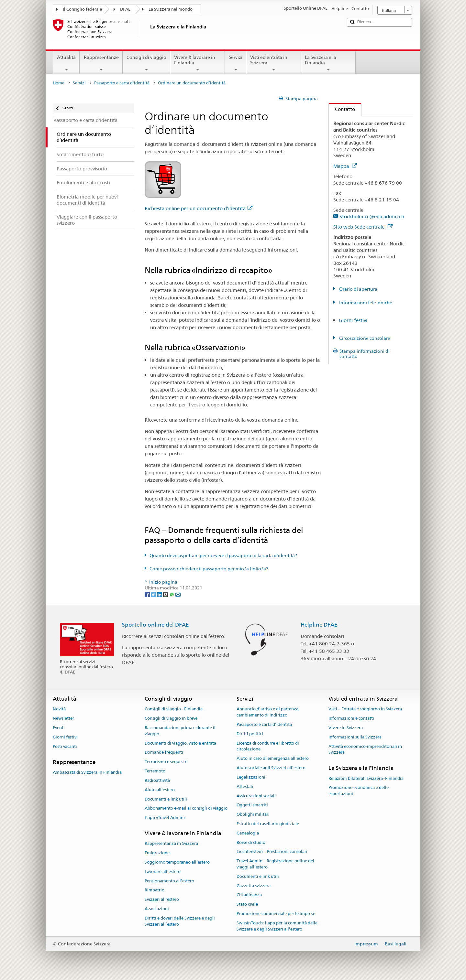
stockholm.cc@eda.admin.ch (372, 216)
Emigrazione (157, 853)
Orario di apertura (358, 289)
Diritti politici (250, 734)
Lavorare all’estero (163, 872)
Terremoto (155, 771)
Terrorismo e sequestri (166, 762)
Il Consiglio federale (82, 9)
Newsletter (63, 719)
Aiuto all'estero (160, 790)
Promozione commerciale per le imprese (276, 914)
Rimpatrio (155, 890)
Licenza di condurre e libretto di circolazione (268, 746)
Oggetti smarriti (252, 805)
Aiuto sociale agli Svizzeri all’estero (271, 768)
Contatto (342, 109)
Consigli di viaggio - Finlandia (174, 709)
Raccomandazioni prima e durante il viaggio (180, 731)
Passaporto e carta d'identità (122, 83)
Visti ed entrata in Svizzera (274, 63)
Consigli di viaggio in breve (171, 719)
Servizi (236, 63)
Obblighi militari (253, 814)
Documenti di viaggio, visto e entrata (180, 743)
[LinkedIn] (160, 594)
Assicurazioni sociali (256, 796)
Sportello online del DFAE (155, 625)
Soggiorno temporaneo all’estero (177, 862)
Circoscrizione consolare (364, 338)
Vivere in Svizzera (346, 728)
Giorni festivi (353, 320)
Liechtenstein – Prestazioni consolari (272, 852)
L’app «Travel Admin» (165, 818)
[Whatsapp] (172, 594)
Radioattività (157, 780)
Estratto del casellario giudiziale (268, 824)
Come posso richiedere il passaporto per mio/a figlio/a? (209, 569)
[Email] (178, 594)
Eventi (59, 728)
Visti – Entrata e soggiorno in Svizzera (365, 709)
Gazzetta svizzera (254, 886)
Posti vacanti (65, 746)
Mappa (345, 166)
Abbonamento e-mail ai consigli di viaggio (186, 808)
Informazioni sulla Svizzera (355, 737)
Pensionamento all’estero (169, 881)
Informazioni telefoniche (365, 303)
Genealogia (248, 833)
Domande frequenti (164, 753)
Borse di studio (251, 842)
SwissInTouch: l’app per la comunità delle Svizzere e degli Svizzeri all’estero (277, 926)
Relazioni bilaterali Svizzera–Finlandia (366, 778)
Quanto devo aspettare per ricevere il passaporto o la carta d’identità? (223, 555)
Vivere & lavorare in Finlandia (198, 63)
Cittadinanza (249, 895)
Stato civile (247, 905)
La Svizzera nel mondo (171, 9)
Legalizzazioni (251, 777)
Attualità (66, 63)
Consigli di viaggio (146, 63)
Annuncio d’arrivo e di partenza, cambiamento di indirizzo (268, 712)
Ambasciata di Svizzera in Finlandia (87, 772)
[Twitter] (154, 594)
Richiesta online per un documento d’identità (199, 208)
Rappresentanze (101, 63)
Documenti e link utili (166, 799)
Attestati (245, 786)
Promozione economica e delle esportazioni (359, 791)
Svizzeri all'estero (162, 899)
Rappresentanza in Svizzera (171, 844)
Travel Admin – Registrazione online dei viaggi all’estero (275, 864)
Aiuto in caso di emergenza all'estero (273, 759)
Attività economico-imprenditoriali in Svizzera (365, 749)
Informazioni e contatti (351, 719)
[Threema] (166, 594)
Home (59, 83)
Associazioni (157, 909)
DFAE (125, 9)
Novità (59, 709)
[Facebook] (148, 594)
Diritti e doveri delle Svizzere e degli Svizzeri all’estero (180, 921)
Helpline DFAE (319, 625)
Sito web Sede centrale (363, 227)
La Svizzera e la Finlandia (328, 63)
